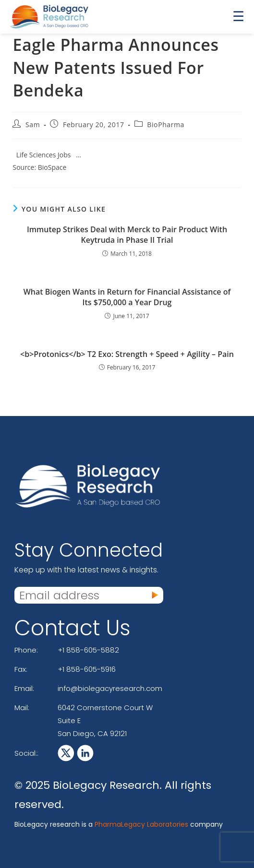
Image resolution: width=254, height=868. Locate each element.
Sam (33, 125)
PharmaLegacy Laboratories (141, 824)
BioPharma (166, 125)
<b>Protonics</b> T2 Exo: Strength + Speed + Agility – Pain (127, 354)
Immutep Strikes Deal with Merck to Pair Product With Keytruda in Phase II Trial (127, 235)
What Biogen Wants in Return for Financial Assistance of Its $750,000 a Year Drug (127, 297)
